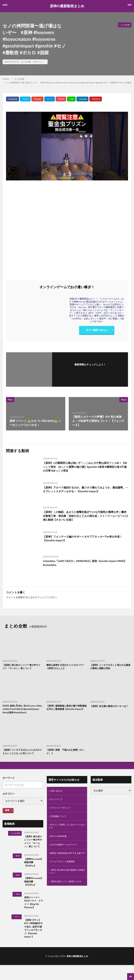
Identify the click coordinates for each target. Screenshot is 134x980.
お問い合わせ (57, 797)
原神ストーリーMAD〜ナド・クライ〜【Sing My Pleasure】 (33, 915)
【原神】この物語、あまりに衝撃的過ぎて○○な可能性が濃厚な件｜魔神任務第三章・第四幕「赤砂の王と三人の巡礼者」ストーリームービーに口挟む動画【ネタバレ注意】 (85, 516)
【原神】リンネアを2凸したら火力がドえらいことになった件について (23, 757)
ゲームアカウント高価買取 (64, 875)
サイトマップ (57, 806)
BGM (18, 866)
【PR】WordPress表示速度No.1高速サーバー (66, 886)
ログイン (37, 597)
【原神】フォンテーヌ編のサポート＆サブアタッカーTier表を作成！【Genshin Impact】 (85, 539)
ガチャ (17, 929)
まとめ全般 (26, 62)
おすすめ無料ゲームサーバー (66, 854)
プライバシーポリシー (62, 814)
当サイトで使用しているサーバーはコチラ (66, 834)
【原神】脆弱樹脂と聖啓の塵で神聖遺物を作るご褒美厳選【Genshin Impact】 (67, 710)
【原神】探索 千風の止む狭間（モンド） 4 (67, 757)
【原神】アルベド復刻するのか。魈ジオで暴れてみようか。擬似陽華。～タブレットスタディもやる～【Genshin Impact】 (84, 490)
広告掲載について (60, 823)
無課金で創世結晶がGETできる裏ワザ (66, 865)
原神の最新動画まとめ (67, 6)
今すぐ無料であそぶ (97, 331)
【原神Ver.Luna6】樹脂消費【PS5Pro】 (33, 873)
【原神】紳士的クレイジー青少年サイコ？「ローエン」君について (23, 667)
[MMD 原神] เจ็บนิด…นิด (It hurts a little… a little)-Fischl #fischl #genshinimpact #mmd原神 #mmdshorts (21, 712)
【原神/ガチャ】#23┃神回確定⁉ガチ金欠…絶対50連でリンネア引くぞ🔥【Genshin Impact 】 (33, 944)
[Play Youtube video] (67, 146)
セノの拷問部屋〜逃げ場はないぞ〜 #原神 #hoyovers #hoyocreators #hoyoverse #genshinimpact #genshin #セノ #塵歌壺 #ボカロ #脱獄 (68, 83)
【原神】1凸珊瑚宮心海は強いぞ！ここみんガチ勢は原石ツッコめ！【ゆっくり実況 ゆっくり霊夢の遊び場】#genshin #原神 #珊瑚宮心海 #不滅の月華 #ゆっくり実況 (85, 467)
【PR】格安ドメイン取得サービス (66, 899)
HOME (6, 79)
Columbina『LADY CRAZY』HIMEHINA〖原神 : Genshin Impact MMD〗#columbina (82, 563)
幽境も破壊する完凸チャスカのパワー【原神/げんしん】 (67, 667)
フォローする (90, 369)
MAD (18, 906)
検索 (7, 816)
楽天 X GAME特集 (60, 845)
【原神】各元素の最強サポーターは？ (111, 707)
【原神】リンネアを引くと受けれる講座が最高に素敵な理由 (111, 667)
